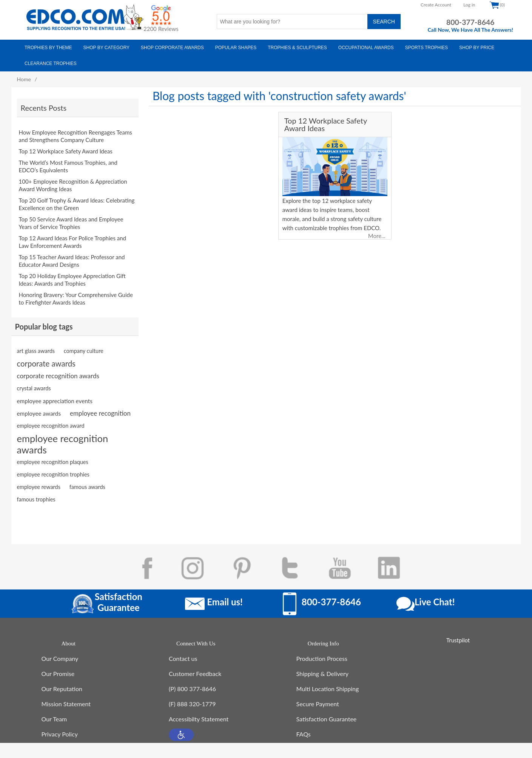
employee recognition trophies (53, 467)
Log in (469, 5)
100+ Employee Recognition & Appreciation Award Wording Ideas (73, 181)
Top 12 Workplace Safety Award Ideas (66, 147)
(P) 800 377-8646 (192, 685)
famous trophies (36, 492)
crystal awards (34, 381)
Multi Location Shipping (328, 685)
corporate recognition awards (58, 368)
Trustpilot (458, 633)
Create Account (436, 5)
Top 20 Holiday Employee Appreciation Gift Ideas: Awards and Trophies (72, 276)
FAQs (304, 730)
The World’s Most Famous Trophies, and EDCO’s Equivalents (68, 162)
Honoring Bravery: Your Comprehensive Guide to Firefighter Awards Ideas (76, 295)
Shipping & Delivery (323, 670)
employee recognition (100, 406)
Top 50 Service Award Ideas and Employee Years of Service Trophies (71, 219)
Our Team (54, 715)
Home (24, 79)
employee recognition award (51, 418)
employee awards (39, 406)
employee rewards (39, 479)
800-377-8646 (470, 22)
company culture (84, 343)
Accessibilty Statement (199, 715)
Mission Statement (66, 700)
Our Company (60, 655)
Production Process (322, 655)
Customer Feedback (195, 670)
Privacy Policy (60, 730)
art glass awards (36, 343)
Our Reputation (62, 685)
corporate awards (46, 356)
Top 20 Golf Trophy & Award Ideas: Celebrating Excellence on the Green (77, 200)
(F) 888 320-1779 (192, 700)
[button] (181, 731)
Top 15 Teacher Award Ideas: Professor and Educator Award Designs (72, 257)
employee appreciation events (55, 393)
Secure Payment (318, 700)
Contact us (183, 655)
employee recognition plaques (53, 454)
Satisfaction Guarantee (327, 715)
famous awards (87, 479)
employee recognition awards (63, 436)
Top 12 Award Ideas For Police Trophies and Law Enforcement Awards (73, 238)
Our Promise (58, 670)
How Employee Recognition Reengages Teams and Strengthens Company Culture (76, 132)
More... (377, 236)
